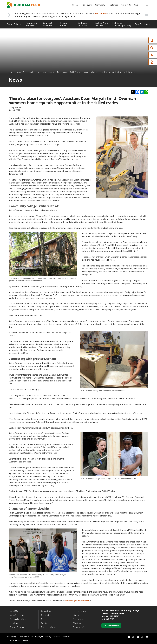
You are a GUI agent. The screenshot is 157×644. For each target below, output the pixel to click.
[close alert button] (147, 15)
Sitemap (57, 637)
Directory (77, 623)
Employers (87, 5)
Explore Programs (17, 627)
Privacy (48, 637)
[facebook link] (129, 637)
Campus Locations (18, 619)
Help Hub (14, 623)
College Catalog (79, 611)
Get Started (46, 615)
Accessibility (11, 637)
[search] (147, 5)
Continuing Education (83, 24)
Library (76, 615)
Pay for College (14, 24)
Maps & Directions (18, 615)
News (18, 72)
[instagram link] (133, 637)
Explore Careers (64, 24)
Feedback (66, 637)
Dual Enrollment (142, 24)
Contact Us (126, 5)
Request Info (145, 62)
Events (44, 623)
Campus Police (79, 627)
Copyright (39, 637)
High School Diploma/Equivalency (122, 24)
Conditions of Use (26, 637)
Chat (141, 48)
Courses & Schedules (48, 24)
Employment (78, 619)
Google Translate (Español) (18, 640)
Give (136, 5)
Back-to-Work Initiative (101, 24)
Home (11, 72)
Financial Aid (145, 55)
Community (100, 5)
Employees (113, 5)
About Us (14, 611)
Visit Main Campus (111, 625)
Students (75, 5)
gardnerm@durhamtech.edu (78, 601)
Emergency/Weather (50, 627)
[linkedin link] (138, 637)
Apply (141, 40)
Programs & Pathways (31, 24)
